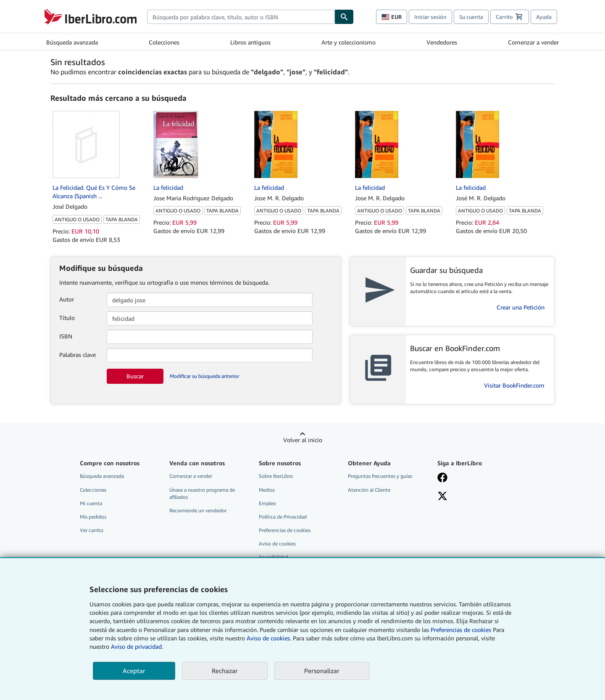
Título (67, 318)
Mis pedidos (93, 517)
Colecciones (164, 42)
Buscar (135, 376)
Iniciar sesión (430, 17)
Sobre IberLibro (276, 476)
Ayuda (544, 17)
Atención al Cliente (369, 490)
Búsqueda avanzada (72, 42)
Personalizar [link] (322, 671)
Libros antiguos (250, 42)
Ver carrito (92, 530)
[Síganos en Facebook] (476, 478)
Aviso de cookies (277, 544)
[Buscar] (344, 17)
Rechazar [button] (225, 671)
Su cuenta (471, 17)
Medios (267, 490)
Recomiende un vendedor (198, 510)
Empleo (267, 503)
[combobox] (241, 17)
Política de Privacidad (283, 517)
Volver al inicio (303, 440)
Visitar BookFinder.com (514, 385)
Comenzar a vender (533, 42)
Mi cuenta (91, 503)
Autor (67, 299)
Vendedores (442, 42)
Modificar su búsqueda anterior (204, 376)
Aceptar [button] (134, 671)
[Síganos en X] (476, 497)
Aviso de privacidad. (137, 646)
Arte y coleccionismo (349, 42)
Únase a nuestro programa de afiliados (202, 493)
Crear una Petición (521, 307)
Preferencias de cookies (461, 630)
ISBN (66, 336)
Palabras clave (78, 355)
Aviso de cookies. (269, 638)
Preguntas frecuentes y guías (380, 476)
